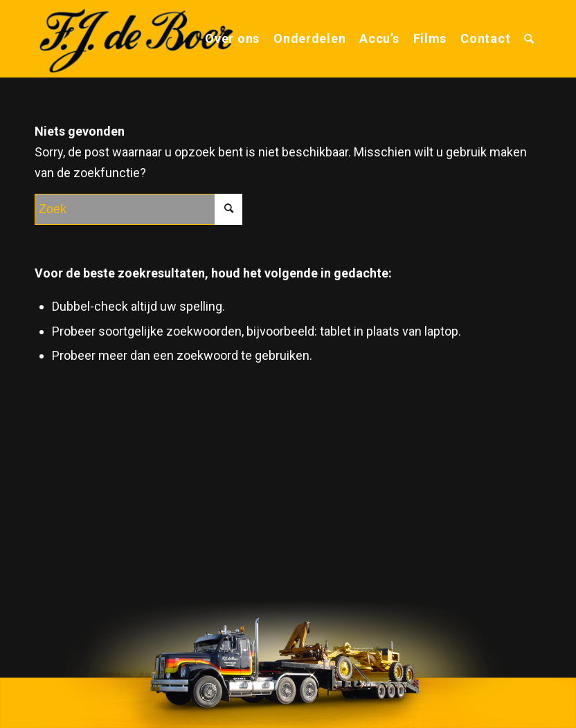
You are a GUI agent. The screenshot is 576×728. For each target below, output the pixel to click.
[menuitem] (232, 39)
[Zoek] (529, 39)
